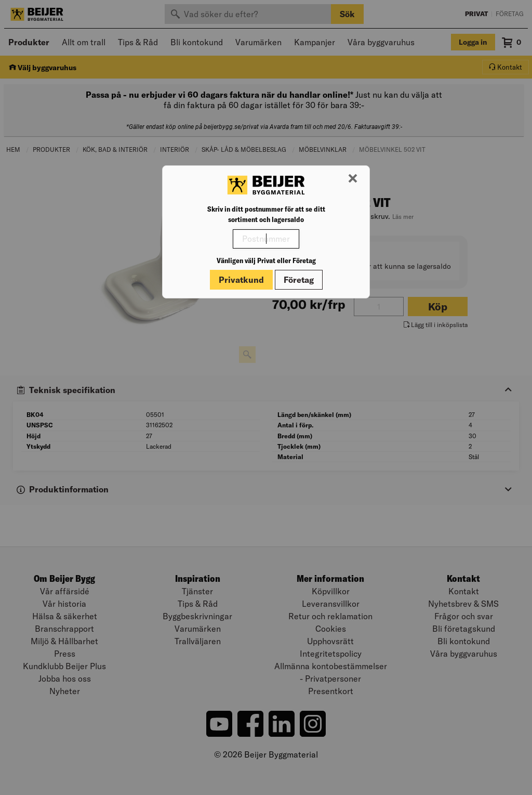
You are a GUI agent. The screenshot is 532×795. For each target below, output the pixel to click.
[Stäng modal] (353, 179)
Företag (299, 280)
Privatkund (241, 280)
